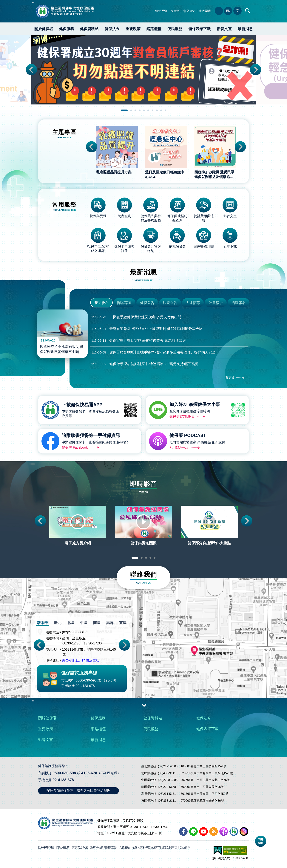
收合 (144, 705)
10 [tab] (165, 110)
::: (33, 3)
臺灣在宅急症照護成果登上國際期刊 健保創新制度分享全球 (147, 329)
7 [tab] (153, 110)
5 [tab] (144, 110)
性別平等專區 (46, 847)
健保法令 (112, 29)
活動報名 (239, 303)
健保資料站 (89, 29)
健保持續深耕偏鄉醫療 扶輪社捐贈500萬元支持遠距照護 (145, 364)
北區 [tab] (71, 623)
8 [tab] (157, 110)
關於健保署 (44, 29)
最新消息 (245, 29)
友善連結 (124, 847)
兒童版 (175, 11)
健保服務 (67, 29)
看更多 (230, 378)
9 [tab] (161, 110)
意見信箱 (189, 11)
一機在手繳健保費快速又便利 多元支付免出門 (136, 317)
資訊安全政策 (80, 847)
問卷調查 (261, 841)
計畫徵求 (216, 303)
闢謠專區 (124, 303)
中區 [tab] (84, 623)
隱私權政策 (63, 847)
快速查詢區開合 (248, 11)
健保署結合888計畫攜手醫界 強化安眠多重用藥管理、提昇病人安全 (153, 352)
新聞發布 (101, 303)
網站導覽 (161, 11)
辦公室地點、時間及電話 (81, 661)
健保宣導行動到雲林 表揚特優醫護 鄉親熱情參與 (139, 341)
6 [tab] (148, 110)
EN (228, 11)
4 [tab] (140, 110)
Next (256, 70)
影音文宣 (224, 29)
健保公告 (147, 303)
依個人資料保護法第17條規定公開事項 (155, 847)
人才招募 (193, 303)
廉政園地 (205, 11)
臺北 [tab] (58, 623)
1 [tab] (124, 110)
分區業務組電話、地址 (219, 11)
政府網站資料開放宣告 (104, 847)
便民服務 (175, 29)
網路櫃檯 (154, 29)
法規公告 (170, 303)
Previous (31, 70)
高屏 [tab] (110, 623)
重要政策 (133, 29)
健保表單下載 (200, 29)
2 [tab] (131, 110)
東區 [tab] (123, 623)
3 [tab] (135, 110)
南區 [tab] (97, 623)
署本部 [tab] (43, 623)
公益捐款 (185, 847)
